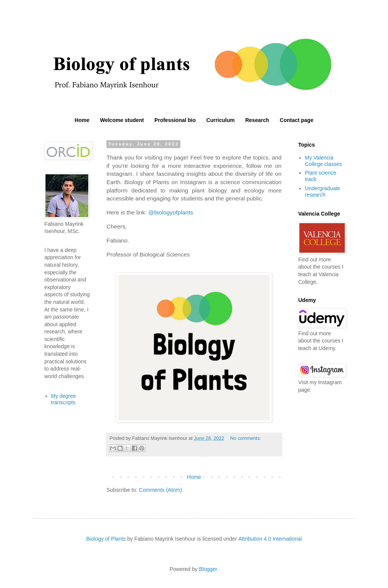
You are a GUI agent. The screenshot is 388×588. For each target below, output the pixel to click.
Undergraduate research (323, 192)
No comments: (246, 438)
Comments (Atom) (161, 490)
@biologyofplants (171, 212)
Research (257, 120)
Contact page (296, 120)
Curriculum (221, 120)
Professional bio (175, 120)
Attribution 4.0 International (270, 539)
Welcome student (122, 120)
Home (82, 120)
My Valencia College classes (324, 161)
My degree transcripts (64, 399)
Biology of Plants (106, 539)
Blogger (208, 569)
